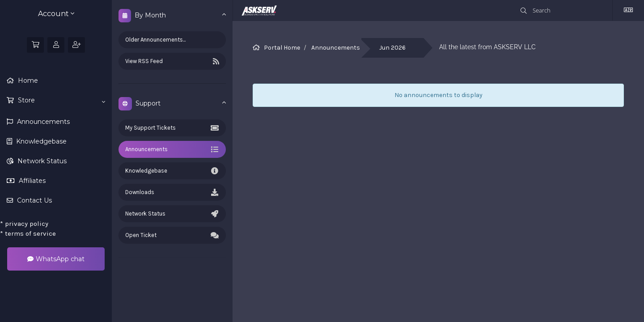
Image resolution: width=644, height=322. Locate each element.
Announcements (42, 122)
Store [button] (61, 101)
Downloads (172, 192)
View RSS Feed (172, 61)
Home (27, 80)
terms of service (28, 233)
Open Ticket (172, 235)
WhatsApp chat (56, 259)
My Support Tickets (172, 128)
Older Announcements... (155, 40)
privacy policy (24, 224)
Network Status (41, 161)
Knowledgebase (40, 141)
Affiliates (31, 181)
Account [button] (56, 14)
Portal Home (282, 48)
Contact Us (34, 200)
